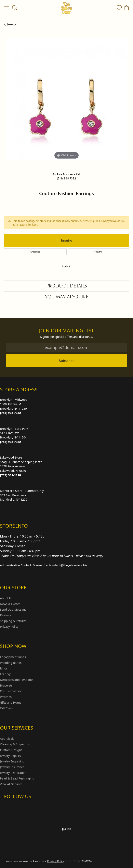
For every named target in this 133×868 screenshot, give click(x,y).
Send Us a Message (13, 609)
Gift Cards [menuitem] (7, 708)
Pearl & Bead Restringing (17, 778)
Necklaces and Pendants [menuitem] (17, 680)
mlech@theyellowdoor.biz (70, 565)
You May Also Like (67, 297)
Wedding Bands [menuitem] (11, 663)
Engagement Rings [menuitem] (13, 657)
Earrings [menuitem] (6, 674)
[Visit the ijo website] (66, 829)
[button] (15, 8)
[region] (66, 101)
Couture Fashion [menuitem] (11, 691)
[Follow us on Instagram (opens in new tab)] (8, 804)
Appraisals (7, 739)
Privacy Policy (9, 627)
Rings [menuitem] (4, 668)
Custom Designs (11, 750)
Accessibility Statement (101, 850)
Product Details (67, 286)
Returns (98, 252)
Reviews (5, 615)
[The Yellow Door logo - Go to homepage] (66, 8)
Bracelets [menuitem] (6, 685)
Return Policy (26, 850)
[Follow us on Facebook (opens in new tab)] (18, 804)
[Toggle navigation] (7, 8)
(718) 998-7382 (66, 178)
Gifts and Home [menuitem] (11, 702)
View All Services (11, 784)
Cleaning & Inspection (15, 744)
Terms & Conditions (71, 850)
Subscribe (67, 361)
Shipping (35, 252)
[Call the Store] (10, 413)
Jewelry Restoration (13, 773)
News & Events (10, 604)
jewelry (11, 24)
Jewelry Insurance (12, 767)
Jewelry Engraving (12, 761)
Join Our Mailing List (66, 331)
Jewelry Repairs (10, 756)
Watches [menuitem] (6, 697)
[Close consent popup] (79, 862)
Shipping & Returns (13, 621)
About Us (6, 598)
